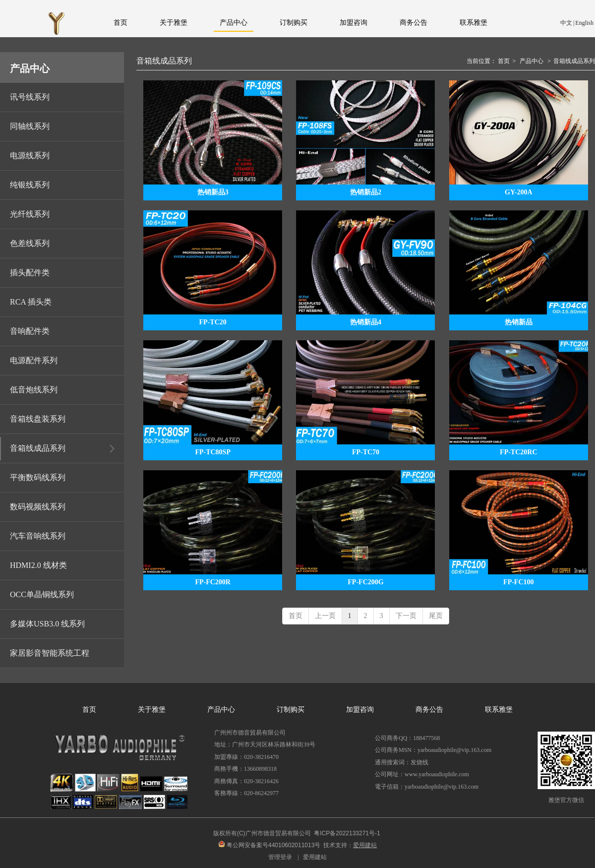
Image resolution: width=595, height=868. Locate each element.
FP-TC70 (366, 452)
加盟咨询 (360, 710)
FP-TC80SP (213, 452)
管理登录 (280, 857)
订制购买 (291, 710)
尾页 (436, 616)
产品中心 (532, 61)
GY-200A (519, 192)
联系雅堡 (499, 710)
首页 (504, 61)
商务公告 (429, 710)
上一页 (325, 616)
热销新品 (519, 322)
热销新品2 (366, 192)
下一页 (406, 616)
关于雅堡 (152, 710)
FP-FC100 (518, 582)
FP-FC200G (365, 582)
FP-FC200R (213, 582)
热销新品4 (366, 322)
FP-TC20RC (518, 452)
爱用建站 (315, 857)
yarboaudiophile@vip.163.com (442, 787)
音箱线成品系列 (574, 61)
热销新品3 (213, 192)
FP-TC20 (213, 322)
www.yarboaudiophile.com (437, 774)
